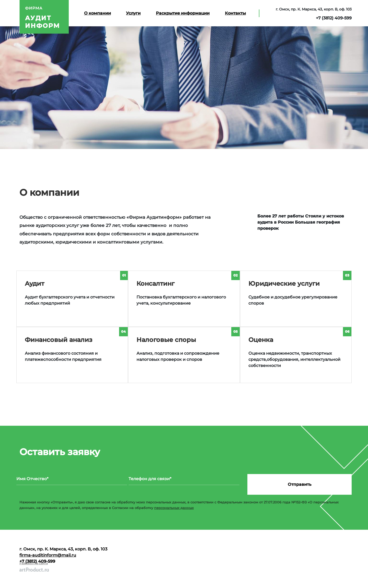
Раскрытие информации (183, 13)
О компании (97, 13)
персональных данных (174, 508)
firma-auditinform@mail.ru (48, 555)
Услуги (133, 13)
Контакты (235, 13)
